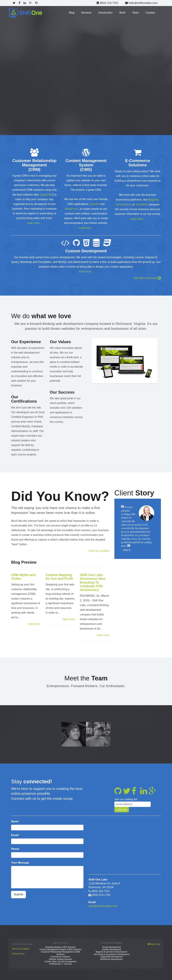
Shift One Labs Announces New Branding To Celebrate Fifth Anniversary (93, 581)
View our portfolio (99, 549)
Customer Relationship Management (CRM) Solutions (60, 951)
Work (123, 12)
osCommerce (124, 204)
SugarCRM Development (111, 955)
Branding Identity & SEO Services (60, 945)
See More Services (148, 277)
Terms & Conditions (21, 947)
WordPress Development (111, 957)
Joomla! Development (112, 948)
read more (34, 622)
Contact (150, 12)
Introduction (106, 12)
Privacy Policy (18, 952)
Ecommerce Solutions (61, 955)
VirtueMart (141, 204)
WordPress (72, 208)
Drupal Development (111, 945)
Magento (153, 199)
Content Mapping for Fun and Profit (60, 576)
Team (136, 12)
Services (87, 12)
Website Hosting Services (61, 957)
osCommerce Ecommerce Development (112, 952)
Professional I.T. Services (61, 962)
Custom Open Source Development (60, 960)
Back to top (154, 942)
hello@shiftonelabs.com (142, 3)
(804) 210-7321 (108, 3)
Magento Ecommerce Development (112, 950)
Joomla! (95, 204)
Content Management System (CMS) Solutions (60, 948)
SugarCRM (46, 194)
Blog (72, 12)
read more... (34, 222)
